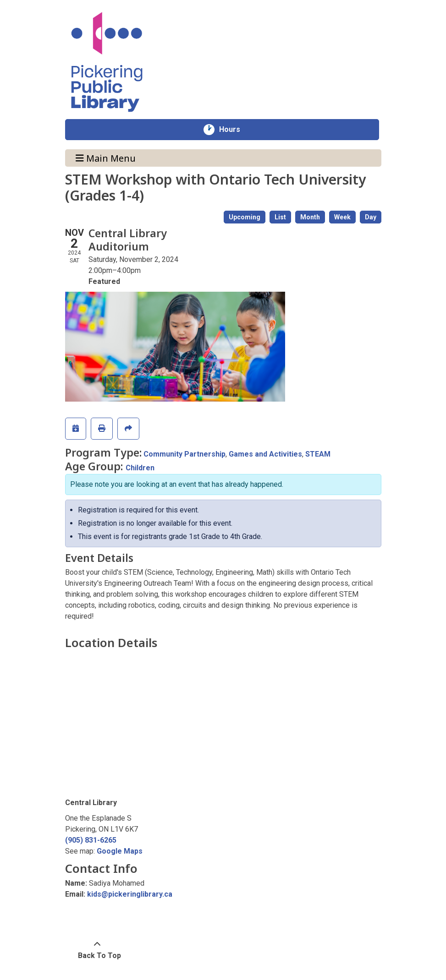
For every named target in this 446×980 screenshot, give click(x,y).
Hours (234, 130)
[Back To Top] (97, 950)
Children (140, 468)
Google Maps (120, 851)
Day (371, 217)
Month (310, 217)
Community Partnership (184, 454)
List (280, 217)
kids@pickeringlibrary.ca (130, 894)
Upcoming (245, 217)
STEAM (318, 454)
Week (342, 217)
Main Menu (106, 158)
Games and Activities (265, 454)
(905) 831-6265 (91, 840)
